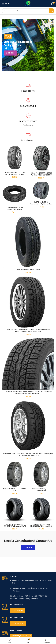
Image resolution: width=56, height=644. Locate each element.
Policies (32, 599)
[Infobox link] (28, 120)
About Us (5, 603)
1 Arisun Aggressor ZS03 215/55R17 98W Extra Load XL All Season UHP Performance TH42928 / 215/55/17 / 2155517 (41, 468)
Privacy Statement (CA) (37, 607)
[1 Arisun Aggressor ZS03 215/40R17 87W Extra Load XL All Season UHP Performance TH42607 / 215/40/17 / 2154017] (15, 451)
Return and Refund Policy (37, 619)
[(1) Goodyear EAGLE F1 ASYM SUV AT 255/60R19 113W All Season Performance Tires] (15, 158)
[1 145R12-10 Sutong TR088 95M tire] (28, 239)
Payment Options (35, 611)
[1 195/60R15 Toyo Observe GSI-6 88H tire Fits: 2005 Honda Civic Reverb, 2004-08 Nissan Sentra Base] (28, 284)
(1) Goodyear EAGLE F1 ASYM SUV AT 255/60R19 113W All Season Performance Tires (15, 174)
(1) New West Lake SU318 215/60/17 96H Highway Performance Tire (15, 208)
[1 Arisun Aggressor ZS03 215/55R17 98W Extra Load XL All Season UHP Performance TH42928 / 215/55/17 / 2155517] (41, 451)
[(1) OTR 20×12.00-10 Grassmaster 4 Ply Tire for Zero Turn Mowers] (41, 189)
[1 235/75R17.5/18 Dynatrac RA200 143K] (15, 421)
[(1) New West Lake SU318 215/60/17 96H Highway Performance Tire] (15, 192)
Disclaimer (6, 611)
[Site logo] (28, 3)
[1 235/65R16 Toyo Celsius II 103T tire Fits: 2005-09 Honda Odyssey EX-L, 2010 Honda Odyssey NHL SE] (28, 384)
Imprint (4, 615)
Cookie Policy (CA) (35, 603)
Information (7, 599)
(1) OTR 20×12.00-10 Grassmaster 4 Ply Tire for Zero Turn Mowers (41, 202)
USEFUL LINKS (7, 631)
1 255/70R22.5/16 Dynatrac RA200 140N (41, 437)
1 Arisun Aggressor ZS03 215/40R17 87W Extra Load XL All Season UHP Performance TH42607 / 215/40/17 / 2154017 (15, 468)
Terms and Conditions (36, 624)
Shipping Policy (34, 615)
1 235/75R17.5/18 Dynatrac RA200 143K (15, 437)
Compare (5, 635)
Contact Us (6, 607)
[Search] (28, 11)
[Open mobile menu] (6, 4)
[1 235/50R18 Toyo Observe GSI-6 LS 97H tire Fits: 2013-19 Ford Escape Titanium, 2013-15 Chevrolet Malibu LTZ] (28, 334)
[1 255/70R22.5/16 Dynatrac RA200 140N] (41, 421)
